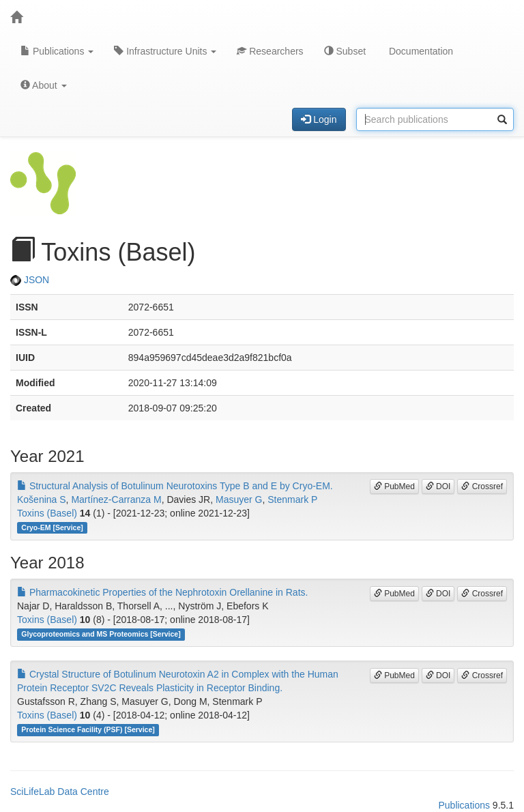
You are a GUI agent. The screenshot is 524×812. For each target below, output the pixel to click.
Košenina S (42, 499)
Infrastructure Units (165, 51)
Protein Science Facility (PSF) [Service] (88, 729)
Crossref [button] (482, 487)
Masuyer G (239, 499)
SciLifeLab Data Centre (60, 792)
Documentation (420, 51)
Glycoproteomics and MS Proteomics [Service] (101, 634)
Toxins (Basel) (47, 513)
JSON (30, 280)
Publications (57, 51)
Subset (345, 51)
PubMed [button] (394, 487)
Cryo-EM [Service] (52, 527)
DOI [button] (438, 487)
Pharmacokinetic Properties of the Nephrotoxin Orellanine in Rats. (162, 592)
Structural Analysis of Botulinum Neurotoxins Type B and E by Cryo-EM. (175, 486)
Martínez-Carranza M (116, 499)
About (44, 85)
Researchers (270, 51)
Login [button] (319, 119)
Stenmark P (292, 499)
